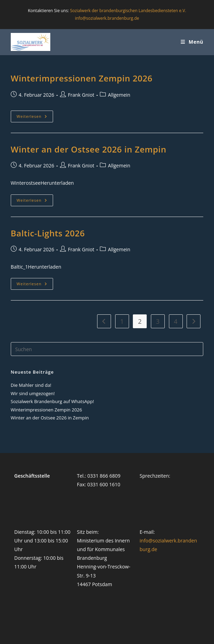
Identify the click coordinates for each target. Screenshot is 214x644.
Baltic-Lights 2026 (48, 233)
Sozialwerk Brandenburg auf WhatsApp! (52, 401)
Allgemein (119, 95)
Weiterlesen (35, 118)
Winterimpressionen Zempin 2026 (82, 78)
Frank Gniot (81, 95)
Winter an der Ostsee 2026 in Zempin (89, 149)
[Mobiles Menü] (192, 42)
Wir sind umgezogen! (33, 393)
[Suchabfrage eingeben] (107, 349)
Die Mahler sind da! (31, 385)
